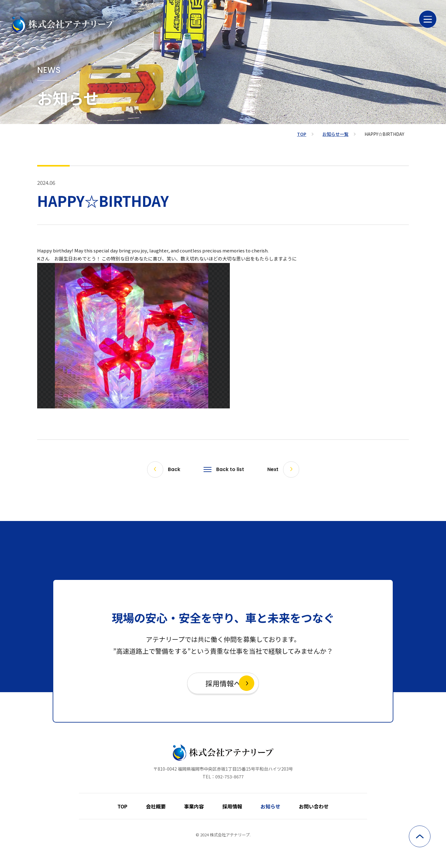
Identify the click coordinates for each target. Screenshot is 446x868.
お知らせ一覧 (335, 134)
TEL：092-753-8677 (223, 780)
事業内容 (196, 806)
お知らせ (265, 806)
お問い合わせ (305, 806)
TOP (302, 134)
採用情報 (230, 806)
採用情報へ (223, 685)
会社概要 (161, 806)
